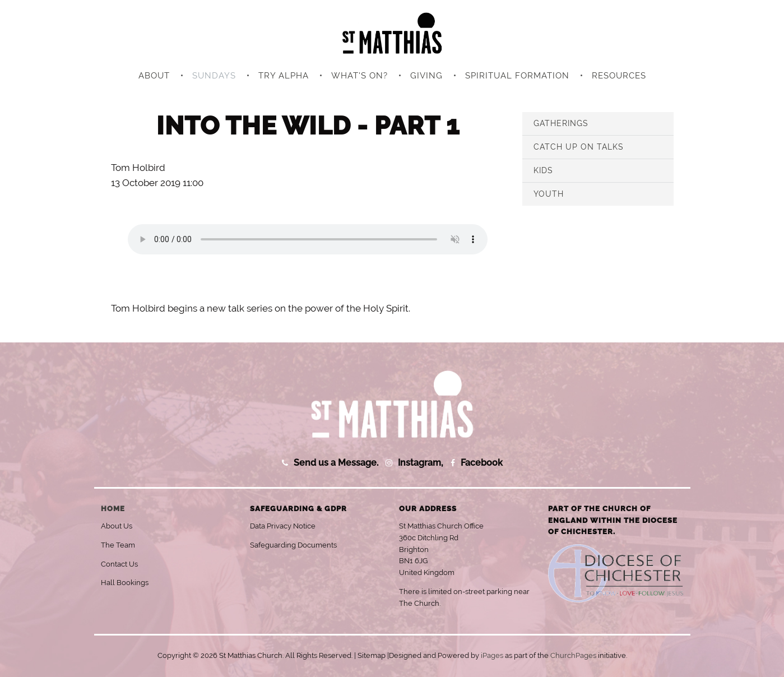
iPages (492, 655)
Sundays (214, 76)
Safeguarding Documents (293, 545)
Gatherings (561, 123)
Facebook (482, 463)
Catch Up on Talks (579, 147)
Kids (543, 170)
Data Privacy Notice (283, 526)
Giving (426, 76)
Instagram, (421, 463)
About (154, 76)
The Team (118, 545)
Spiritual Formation (517, 76)
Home (113, 509)
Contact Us (119, 564)
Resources (619, 76)
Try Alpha (284, 76)
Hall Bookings (125, 583)
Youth (549, 194)
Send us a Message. (336, 463)
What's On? (359, 76)
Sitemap (372, 655)
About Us (117, 526)
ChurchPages (573, 655)
